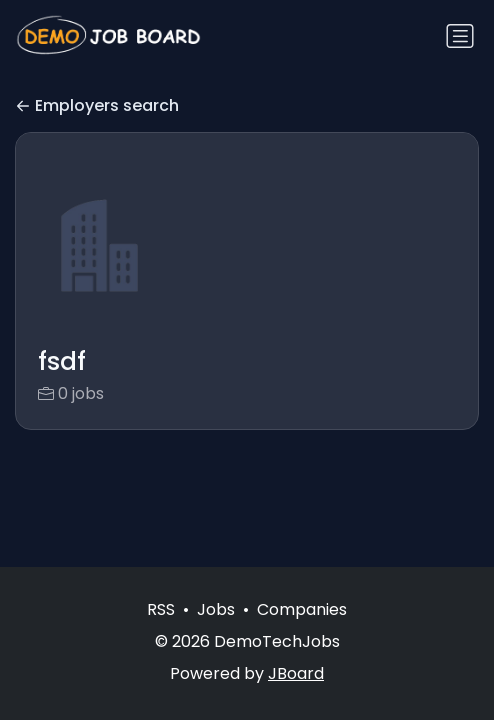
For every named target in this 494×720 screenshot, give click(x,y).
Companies (302, 609)
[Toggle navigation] (460, 36)
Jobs (216, 609)
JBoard (296, 673)
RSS (161, 609)
